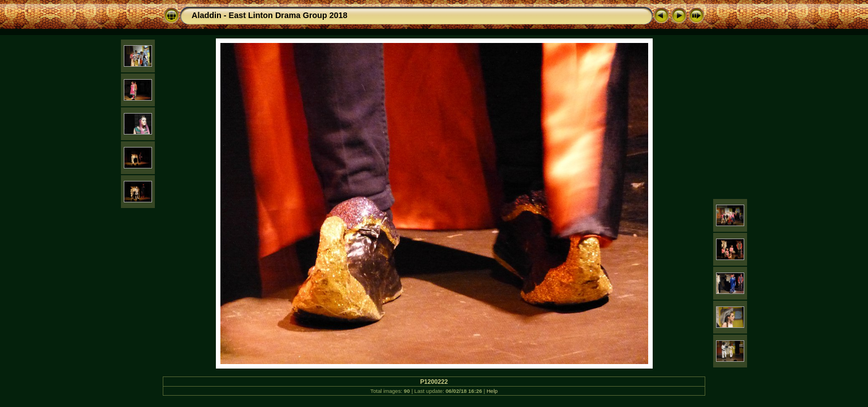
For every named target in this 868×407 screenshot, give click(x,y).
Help (492, 391)
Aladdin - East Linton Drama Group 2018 (270, 15)
